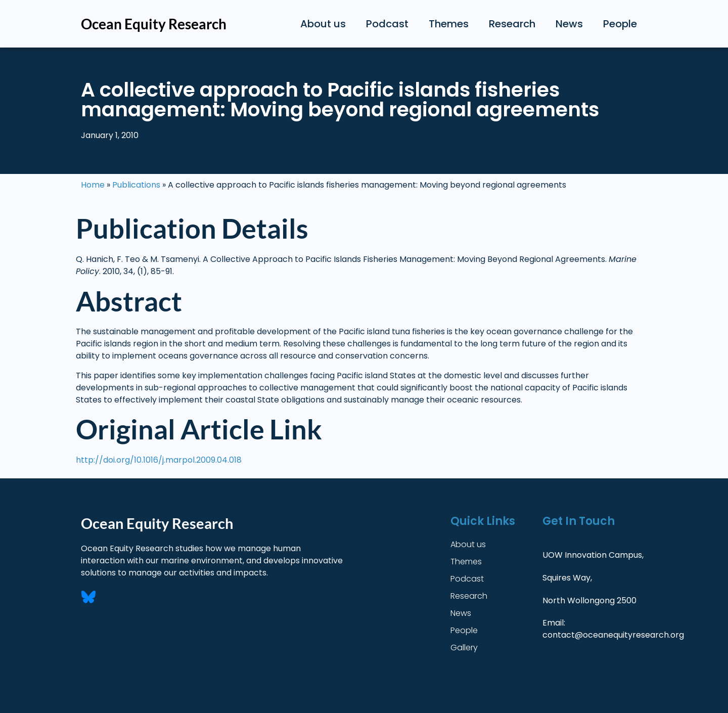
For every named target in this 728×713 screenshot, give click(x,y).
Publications (136, 185)
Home (93, 185)
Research (512, 24)
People (620, 24)
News (569, 24)
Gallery (464, 648)
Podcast (387, 24)
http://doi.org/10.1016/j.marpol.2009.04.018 (159, 460)
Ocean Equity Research (154, 24)
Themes (449, 24)
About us (323, 24)
